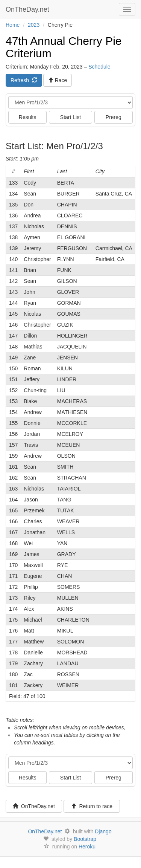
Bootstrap (85, 839)
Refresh (24, 80)
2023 (34, 25)
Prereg (114, 117)
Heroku (87, 847)
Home (13, 25)
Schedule (99, 67)
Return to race (92, 806)
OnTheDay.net (28, 9)
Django (103, 831)
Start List (70, 117)
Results (28, 117)
